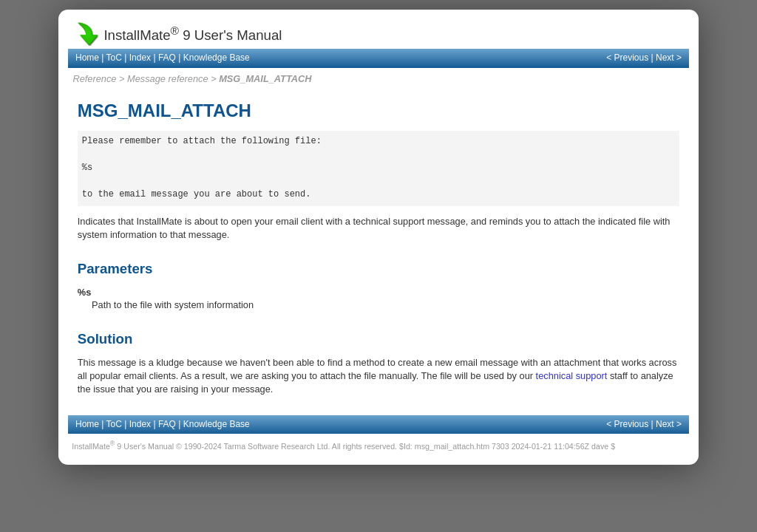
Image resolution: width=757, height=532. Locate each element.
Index (140, 58)
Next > (669, 58)
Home (87, 58)
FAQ (167, 58)
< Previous (627, 58)
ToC (114, 58)
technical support (572, 376)
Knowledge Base (217, 58)
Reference (94, 79)
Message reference (168, 79)
